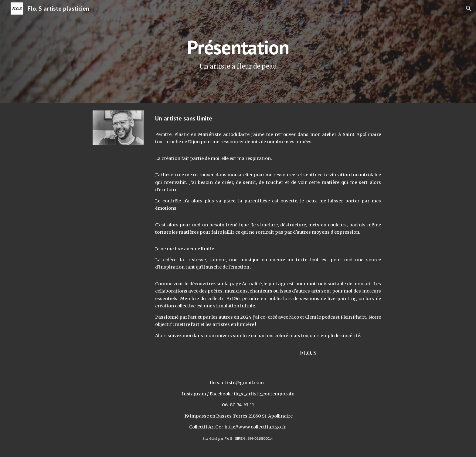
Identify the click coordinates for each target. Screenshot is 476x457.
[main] (238, 52)
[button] (469, 8)
